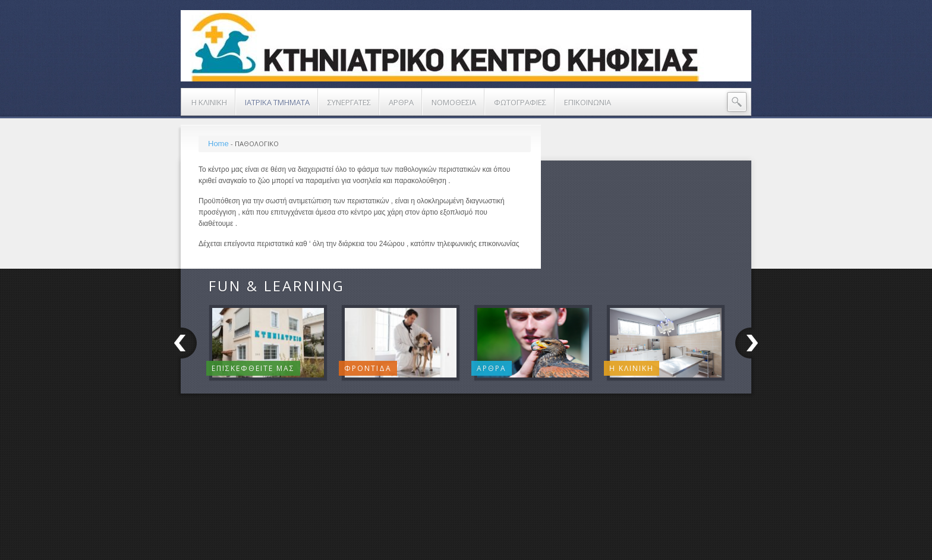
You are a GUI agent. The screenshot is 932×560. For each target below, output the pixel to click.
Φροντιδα (368, 368)
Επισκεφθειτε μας (253, 368)
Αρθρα (492, 368)
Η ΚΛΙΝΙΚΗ (632, 368)
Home (218, 144)
